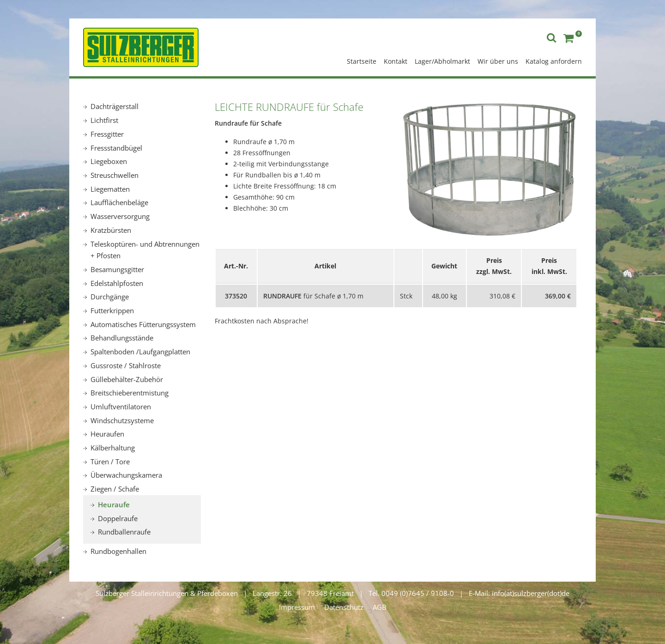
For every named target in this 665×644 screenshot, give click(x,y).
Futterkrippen (112, 310)
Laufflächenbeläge (119, 202)
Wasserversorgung (120, 216)
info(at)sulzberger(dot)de (531, 593)
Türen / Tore (110, 462)
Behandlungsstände (122, 338)
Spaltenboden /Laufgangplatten (140, 352)
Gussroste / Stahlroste (126, 365)
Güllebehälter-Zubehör (127, 379)
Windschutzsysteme (122, 420)
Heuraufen (107, 434)
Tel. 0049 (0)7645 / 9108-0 (411, 593)
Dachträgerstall (115, 106)
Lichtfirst (104, 120)
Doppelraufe (118, 518)
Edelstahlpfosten (117, 283)
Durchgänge (110, 297)
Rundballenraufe (124, 532)
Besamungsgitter (117, 269)
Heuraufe (114, 504)
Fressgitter (107, 134)
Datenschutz (344, 607)
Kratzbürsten (111, 230)
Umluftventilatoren (121, 407)
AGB (380, 607)
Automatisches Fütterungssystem (143, 324)
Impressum (297, 607)
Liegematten (110, 189)
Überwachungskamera (126, 475)
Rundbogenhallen (118, 551)
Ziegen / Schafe (115, 489)
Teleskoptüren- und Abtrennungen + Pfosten (145, 250)
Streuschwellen (115, 175)
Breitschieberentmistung (130, 393)
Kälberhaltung (113, 448)
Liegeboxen (109, 161)
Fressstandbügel (116, 148)
